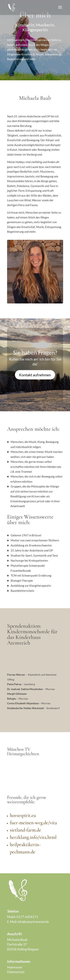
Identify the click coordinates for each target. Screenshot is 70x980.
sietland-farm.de (25, 830)
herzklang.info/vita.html (33, 837)
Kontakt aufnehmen (35, 375)
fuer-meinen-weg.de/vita (33, 823)
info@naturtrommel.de (33, 922)
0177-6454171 (27, 917)
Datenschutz (16, 972)
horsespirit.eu (23, 815)
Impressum (15, 967)
